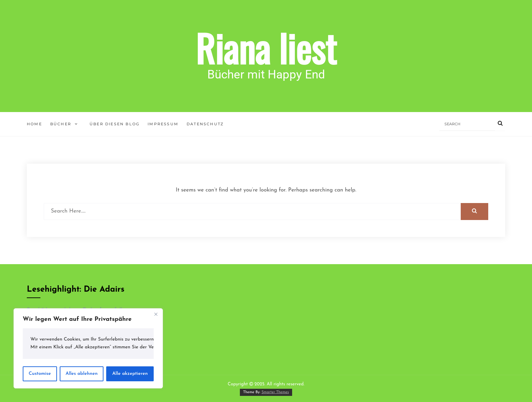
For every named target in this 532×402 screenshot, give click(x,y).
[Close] (156, 314)
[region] (88, 348)
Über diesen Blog (115, 124)
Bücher (61, 124)
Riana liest (266, 48)
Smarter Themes (275, 392)
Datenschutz (205, 124)
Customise (40, 374)
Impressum (163, 124)
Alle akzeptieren (130, 374)
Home (34, 124)
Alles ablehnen (82, 374)
